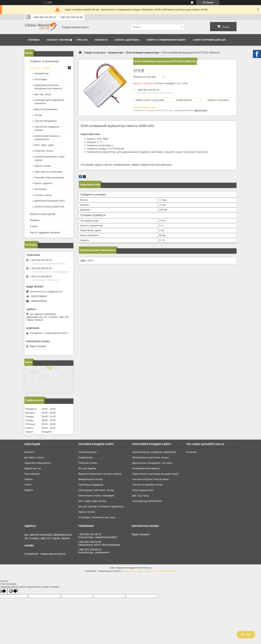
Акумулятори (116, 53)
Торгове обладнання (46, 121)
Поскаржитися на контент (135, 571)
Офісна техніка (43, 166)
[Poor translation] (13, 591)
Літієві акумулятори (143, 490)
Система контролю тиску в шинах (151, 479)
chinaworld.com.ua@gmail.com (46, 292)
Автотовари (41, 79)
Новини (35, 220)
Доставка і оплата (34, 457)
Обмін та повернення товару (166, 40)
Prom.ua (147, 568)
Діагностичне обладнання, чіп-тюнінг (152, 463)
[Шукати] (182, 27)
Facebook (191, 452)
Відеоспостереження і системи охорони (100, 474)
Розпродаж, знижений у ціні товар (97, 517)
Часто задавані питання (45, 232)
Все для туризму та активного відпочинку (101, 506)
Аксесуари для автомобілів (147, 501)
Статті (34, 226)
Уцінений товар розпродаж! (49, 177)
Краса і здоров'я (43, 183)
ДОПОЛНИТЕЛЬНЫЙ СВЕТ (50, 201)
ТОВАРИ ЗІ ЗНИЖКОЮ (45, 61)
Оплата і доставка (127, 40)
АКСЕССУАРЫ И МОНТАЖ (49, 207)
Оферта (29, 490)
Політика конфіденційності (163, 571)
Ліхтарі (38, 115)
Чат (246, 635)
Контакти (101, 40)
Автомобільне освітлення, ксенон (151, 457)
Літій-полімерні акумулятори (143, 53)
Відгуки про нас (33, 468)
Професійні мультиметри (146, 468)
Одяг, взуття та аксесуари (48, 172)
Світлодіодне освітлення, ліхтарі (96, 490)
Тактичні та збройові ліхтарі (147, 485)
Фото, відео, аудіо (44, 145)
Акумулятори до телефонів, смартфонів (154, 452)
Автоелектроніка (87, 452)
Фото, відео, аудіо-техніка (92, 501)
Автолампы (41, 189)
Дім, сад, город (43, 94)
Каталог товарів (58, 40)
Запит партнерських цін (209, 40)
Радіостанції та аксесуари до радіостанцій (155, 474)
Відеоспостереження (46, 109)
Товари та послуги (95, 53)
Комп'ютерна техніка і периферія (96, 496)
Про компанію (32, 474)
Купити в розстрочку (43, 214)
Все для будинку (87, 468)
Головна (34, 40)
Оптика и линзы (43, 195)
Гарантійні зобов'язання (38, 463)
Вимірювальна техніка (90, 479)
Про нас (82, 40)
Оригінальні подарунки (91, 485)
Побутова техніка (44, 151)
